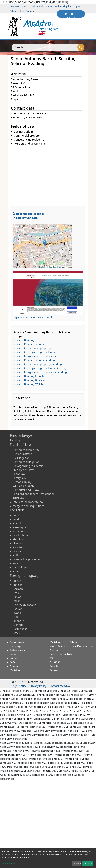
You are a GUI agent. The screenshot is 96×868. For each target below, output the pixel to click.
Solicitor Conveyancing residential (35, 352)
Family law (19, 478)
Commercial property (26, 450)
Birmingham (21, 527)
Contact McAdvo (60, 686)
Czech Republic (27, 11)
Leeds (16, 519)
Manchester (20, 531)
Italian (17, 601)
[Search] (81, 47)
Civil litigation (21, 458)
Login (13, 658)
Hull (15, 555)
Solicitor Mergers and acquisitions (35, 356)
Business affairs (23, 454)
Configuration (9, 863)
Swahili (17, 613)
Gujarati (18, 625)
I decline (76, 863)
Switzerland (37, 6)
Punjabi (18, 597)
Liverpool (19, 543)
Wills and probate (24, 486)
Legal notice (19, 686)
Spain (78, 6)
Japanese (18, 621)
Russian (18, 609)
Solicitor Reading (24, 340)
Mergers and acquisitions (29, 506)
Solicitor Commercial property (32, 348)
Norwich (18, 551)
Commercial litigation (26, 462)
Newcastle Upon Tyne (26, 559)
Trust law (18, 498)
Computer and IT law (26, 490)
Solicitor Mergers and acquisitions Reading (40, 372)
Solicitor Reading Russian (29, 380)
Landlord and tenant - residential (33, 494)
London (18, 515)
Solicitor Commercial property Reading (38, 364)
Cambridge (20, 567)
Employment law (23, 470)
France (49, 6)
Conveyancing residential (28, 466)
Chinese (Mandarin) (25, 605)
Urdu (16, 593)
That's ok (88, 863)
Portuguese (20, 629)
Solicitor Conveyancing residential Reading (40, 368)
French (17, 581)
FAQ (12, 662)
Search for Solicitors (71, 15)
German (18, 589)
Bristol (17, 523)
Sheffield (18, 539)
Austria (25, 6)
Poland (13, 11)
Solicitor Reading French (29, 376)
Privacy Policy (38, 686)
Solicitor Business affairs (29, 344)
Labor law (19, 474)
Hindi (16, 617)
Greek (16, 633)
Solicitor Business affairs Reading (34, 360)
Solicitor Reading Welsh (28, 384)
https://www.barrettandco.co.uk (33, 317)
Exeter (17, 571)
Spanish (18, 585)
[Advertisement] (28, 174)
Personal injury (22, 482)
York (16, 563)
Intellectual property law (28, 502)
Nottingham (20, 535)
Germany (14, 6)
